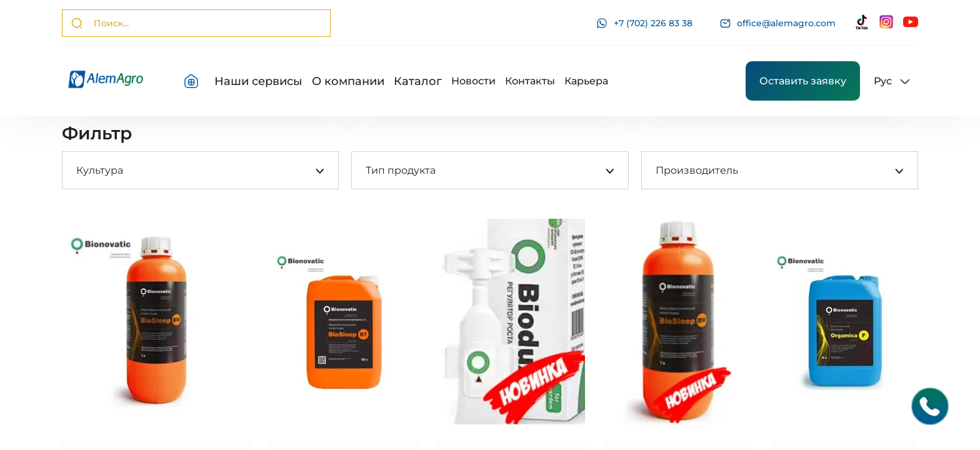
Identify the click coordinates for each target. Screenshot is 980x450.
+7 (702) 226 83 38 (644, 23)
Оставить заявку (803, 81)
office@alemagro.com (778, 23)
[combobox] (76, 170)
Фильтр (97, 133)
